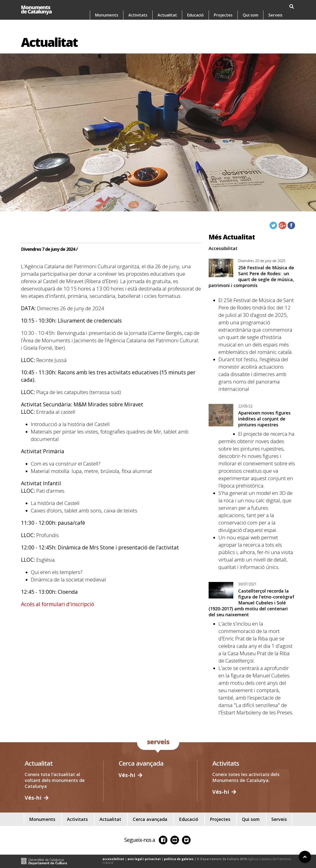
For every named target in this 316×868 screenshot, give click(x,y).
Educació (195, 27)
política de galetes (179, 859)
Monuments (107, 27)
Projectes (223, 27)
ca (251, 7)
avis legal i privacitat (144, 859)
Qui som (250, 27)
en (277, 7)
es (264, 7)
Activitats (138, 27)
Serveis (275, 27)
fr (290, 7)
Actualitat (167, 27)
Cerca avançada (150, 819)
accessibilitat (113, 859)
